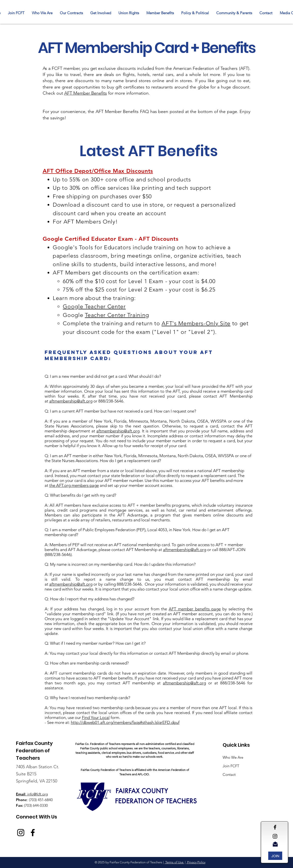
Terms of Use (174, 862)
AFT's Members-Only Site (196, 323)
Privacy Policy (196, 862)
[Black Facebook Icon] (275, 827)
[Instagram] (21, 833)
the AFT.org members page (74, 485)
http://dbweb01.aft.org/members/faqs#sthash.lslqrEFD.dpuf (125, 722)
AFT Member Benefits (86, 93)
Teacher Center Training (117, 315)
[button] (71, 13)
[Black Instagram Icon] (275, 836)
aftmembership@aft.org (71, 401)
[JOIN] (275, 856)
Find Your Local (96, 717)
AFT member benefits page (195, 609)
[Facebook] (33, 833)
